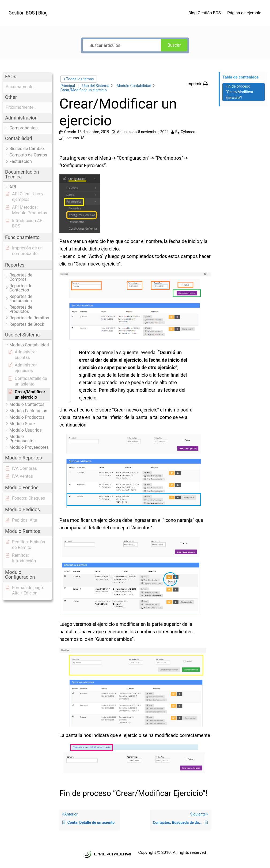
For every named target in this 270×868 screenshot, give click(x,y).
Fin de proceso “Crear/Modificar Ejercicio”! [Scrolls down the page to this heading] (239, 92)
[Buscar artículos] (122, 45)
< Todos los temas (79, 79)
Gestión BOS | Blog (28, 13)
